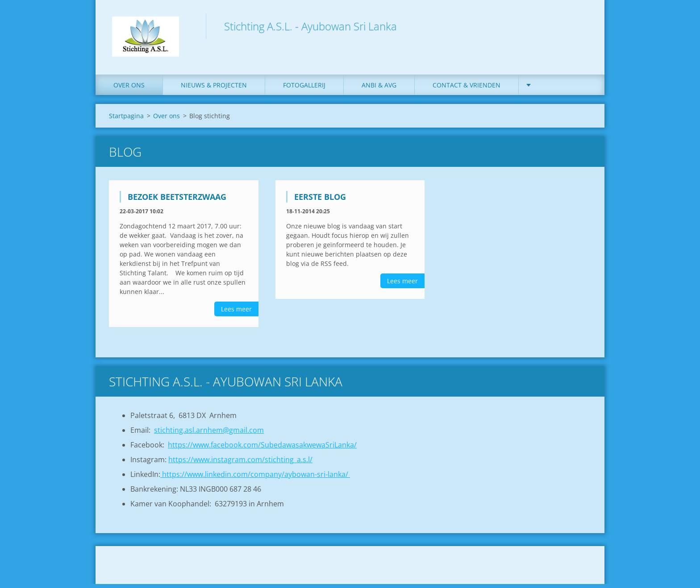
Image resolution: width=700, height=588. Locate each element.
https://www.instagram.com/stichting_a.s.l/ (240, 464)
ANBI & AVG (379, 89)
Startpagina (126, 120)
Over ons (129, 89)
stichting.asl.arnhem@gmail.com (209, 434)
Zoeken (581, 26)
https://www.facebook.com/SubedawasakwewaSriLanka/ (262, 449)
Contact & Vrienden (467, 89)
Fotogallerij (304, 89)
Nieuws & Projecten (214, 89)
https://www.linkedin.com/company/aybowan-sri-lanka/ (255, 478)
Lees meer (236, 313)
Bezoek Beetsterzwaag (177, 201)
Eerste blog (320, 201)
